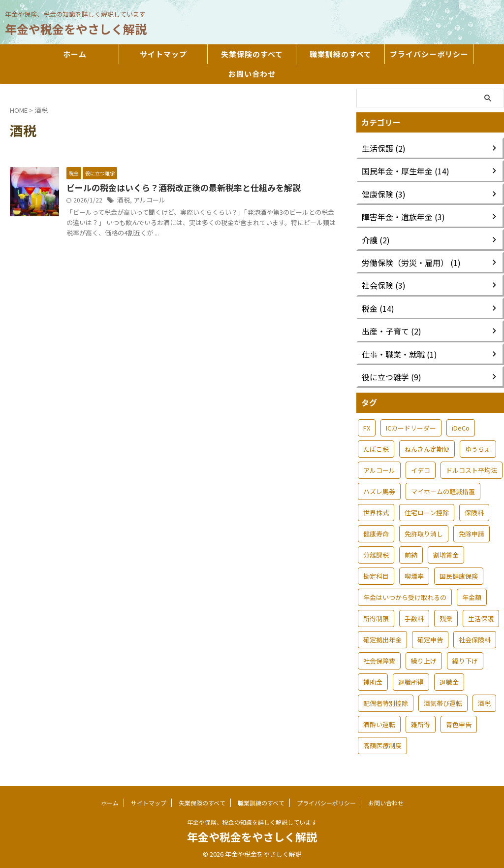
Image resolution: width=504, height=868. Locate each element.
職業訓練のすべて (341, 54)
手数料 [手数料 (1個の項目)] (414, 618)
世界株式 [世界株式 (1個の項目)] (376, 513)
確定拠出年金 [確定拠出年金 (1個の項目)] (382, 640)
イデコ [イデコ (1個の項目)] (421, 470)
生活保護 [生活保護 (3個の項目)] (481, 618)
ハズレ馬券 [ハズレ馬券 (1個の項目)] (379, 491)
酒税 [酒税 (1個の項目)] (484, 703)
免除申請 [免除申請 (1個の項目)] (472, 534)
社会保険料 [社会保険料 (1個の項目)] (475, 640)
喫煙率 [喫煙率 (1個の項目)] (414, 576)
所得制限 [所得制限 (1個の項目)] (376, 618)
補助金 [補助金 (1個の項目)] (373, 682)
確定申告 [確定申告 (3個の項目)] (430, 640)
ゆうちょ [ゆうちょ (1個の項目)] (478, 449)
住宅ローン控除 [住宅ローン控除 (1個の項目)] (427, 513)
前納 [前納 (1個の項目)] (411, 555)
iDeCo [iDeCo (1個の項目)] (461, 428)
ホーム (75, 54)
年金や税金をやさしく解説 (76, 29)
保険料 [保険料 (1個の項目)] (474, 513)
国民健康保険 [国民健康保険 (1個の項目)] (459, 576)
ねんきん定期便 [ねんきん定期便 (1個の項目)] (427, 449)
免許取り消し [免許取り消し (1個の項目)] (424, 534)
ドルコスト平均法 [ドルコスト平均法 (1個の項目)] (472, 470)
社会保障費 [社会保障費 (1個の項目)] (379, 661)
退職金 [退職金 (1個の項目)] (449, 682)
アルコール (147, 201)
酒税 (123, 201)
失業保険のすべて (252, 54)
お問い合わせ (252, 74)
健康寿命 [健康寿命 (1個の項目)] (376, 534)
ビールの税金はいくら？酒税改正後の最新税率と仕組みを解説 (177, 188)
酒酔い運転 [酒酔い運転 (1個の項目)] (379, 724)
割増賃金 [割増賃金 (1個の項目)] (446, 555)
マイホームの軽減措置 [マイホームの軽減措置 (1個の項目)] (443, 491)
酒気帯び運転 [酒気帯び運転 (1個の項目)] (443, 703)
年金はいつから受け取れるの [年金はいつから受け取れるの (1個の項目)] (405, 597)
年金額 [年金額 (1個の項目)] (472, 597)
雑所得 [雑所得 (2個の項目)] (421, 724)
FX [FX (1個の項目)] (367, 428)
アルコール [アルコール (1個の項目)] (379, 470)
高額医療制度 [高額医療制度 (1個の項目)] (382, 746)
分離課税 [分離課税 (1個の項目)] (376, 555)
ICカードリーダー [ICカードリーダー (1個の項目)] (411, 428)
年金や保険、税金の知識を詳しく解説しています (252, 822)
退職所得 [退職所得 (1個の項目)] (411, 682)
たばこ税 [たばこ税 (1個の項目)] (376, 449)
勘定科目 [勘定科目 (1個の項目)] (376, 576)
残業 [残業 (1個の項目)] (446, 618)
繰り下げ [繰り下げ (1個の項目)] (465, 661)
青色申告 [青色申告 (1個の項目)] (459, 724)
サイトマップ (163, 54)
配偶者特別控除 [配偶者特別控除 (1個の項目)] (386, 703)
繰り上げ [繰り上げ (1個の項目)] (424, 661)
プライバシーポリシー (429, 54)
